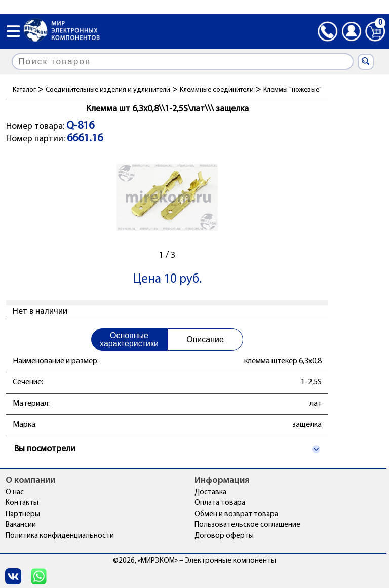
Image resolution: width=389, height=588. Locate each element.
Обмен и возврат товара (236, 514)
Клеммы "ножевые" (293, 90)
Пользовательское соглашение (247, 525)
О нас (15, 493)
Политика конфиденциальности (60, 536)
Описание (205, 340)
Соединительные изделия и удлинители (108, 90)
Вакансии (21, 525)
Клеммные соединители (217, 90)
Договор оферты (224, 536)
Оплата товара (220, 503)
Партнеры (23, 514)
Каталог (24, 90)
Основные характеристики (129, 340)
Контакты (22, 503)
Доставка (210, 493)
